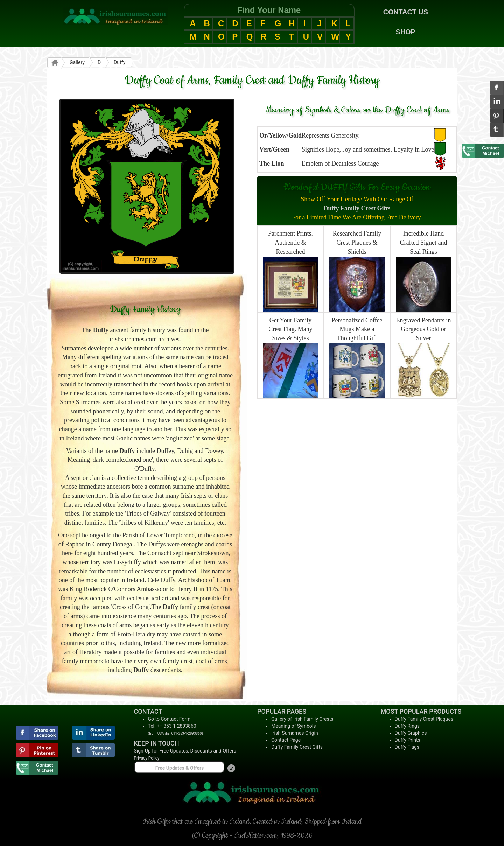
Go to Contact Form (169, 719)
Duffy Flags (407, 747)
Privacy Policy (147, 758)
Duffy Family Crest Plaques (424, 719)
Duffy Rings (407, 726)
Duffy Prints (408, 740)
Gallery (77, 62)
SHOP (406, 32)
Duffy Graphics (411, 733)
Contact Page (286, 740)
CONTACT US (406, 12)
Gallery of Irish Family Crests (302, 719)
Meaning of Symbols (293, 726)
